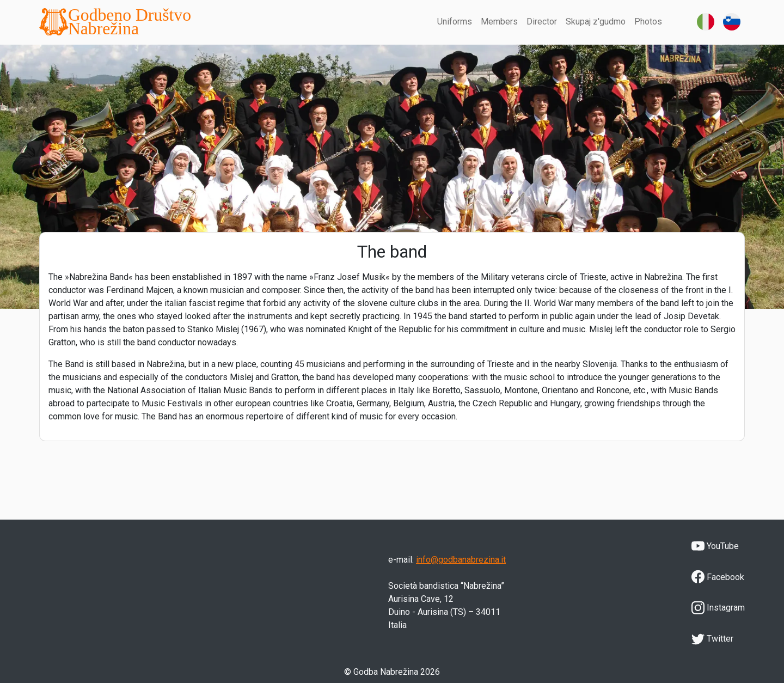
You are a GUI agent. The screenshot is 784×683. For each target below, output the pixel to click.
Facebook (718, 577)
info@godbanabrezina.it (461, 560)
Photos (648, 22)
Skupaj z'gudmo (596, 22)
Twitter (712, 639)
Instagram (718, 608)
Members (499, 22)
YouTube (715, 546)
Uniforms (455, 22)
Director (542, 22)
